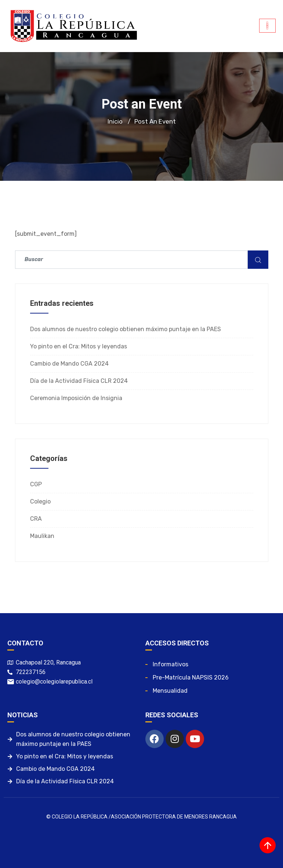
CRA (36, 519)
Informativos (170, 664)
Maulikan (42, 536)
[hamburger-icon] (267, 26)
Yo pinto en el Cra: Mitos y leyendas (79, 346)
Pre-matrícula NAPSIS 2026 (191, 677)
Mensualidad (170, 691)
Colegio (40, 501)
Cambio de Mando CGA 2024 (69, 364)
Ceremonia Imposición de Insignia (76, 398)
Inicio (115, 121)
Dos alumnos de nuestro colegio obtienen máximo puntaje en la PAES (126, 329)
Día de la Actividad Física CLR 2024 (79, 381)
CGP (36, 484)
